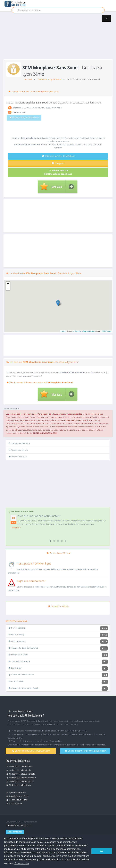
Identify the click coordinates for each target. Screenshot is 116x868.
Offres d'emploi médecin (21, 711)
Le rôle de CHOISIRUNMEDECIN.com (31, 751)
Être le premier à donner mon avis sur (40, 382)
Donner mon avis (18, 457)
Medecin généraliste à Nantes (20, 781)
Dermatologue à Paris (17, 800)
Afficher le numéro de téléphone (59, 156)
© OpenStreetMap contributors (84, 331)
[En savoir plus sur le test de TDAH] (12, 565)
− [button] (8, 288)
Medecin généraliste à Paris (19, 766)
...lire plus (16, 528)
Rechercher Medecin (19, 443)
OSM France (106, 331)
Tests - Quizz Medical (59, 553)
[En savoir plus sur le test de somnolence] (12, 582)
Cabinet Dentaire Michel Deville (24, 688)
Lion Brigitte (15, 668)
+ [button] (8, 284)
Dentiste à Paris (14, 804)
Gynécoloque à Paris (16, 792)
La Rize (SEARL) (17, 681)
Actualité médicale (58, 606)
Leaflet (63, 331)
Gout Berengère (17, 641)
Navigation (58, 163)
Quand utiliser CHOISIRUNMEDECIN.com (86, 751)
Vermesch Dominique (20, 661)
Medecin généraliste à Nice (19, 785)
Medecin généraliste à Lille (19, 770)
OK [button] (102, 851)
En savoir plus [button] (22, 863)
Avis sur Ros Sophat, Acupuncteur (39, 516)
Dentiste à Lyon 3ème (49, 79)
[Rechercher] (58, 10)
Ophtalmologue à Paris (17, 796)
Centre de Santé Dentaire (21, 675)
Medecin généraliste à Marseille (21, 774)
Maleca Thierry (17, 635)
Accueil (28, 79)
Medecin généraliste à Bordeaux (21, 778)
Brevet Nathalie (17, 628)
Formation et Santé (18, 655)
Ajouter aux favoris (18, 450)
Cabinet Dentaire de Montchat (23, 648)
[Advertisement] (60, 38)
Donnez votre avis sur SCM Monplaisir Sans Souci (34, 91)
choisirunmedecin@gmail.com (18, 825)
